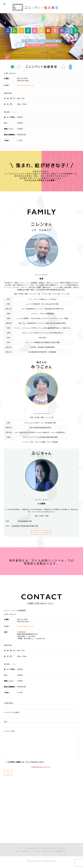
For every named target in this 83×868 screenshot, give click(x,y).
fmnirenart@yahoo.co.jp (25, 85)
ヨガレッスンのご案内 (41, 532)
